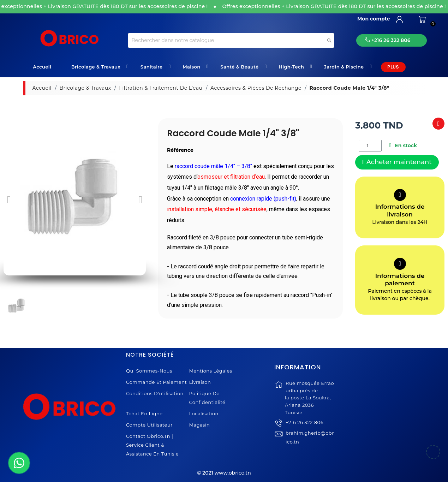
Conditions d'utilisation (155, 393)
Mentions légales (210, 371)
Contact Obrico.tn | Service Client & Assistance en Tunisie (152, 445)
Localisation (204, 413)
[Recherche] (231, 40)
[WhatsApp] (19, 463)
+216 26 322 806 (304, 435)
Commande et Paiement (156, 382)
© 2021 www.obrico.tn (224, 473)
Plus (393, 67)
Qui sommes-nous (149, 371)
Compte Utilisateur (149, 425)
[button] (9, 200)
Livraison (200, 382)
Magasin (199, 425)
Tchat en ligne (144, 413)
